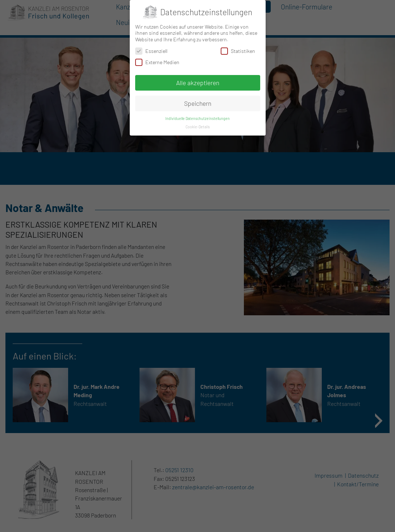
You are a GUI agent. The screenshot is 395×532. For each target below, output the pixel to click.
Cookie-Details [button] (198, 127)
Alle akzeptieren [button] (198, 83)
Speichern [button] (198, 103)
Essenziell (151, 51)
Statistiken (238, 51)
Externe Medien (157, 62)
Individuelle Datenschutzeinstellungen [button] (197, 118)
